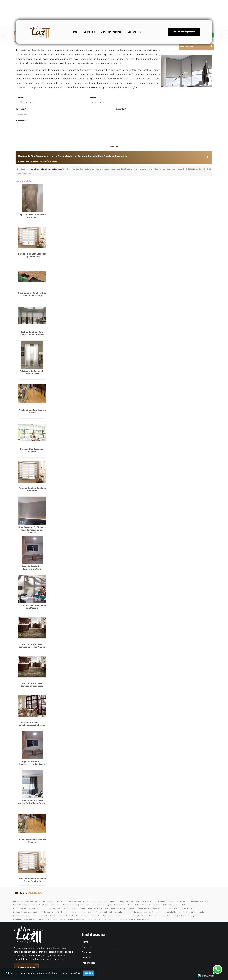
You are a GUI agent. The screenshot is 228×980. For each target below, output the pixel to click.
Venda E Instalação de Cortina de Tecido (133, 919)
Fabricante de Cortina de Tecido (148, 905)
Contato (132, 32)
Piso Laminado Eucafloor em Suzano (32, 411)
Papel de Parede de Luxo (98, 908)
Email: (94, 98)
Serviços (86, 952)
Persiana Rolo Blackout (171, 912)
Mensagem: (22, 120)
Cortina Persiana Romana (198, 901)
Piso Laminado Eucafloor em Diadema (32, 841)
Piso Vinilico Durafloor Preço (25, 919)
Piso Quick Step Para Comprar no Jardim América (32, 646)
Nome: (22, 98)
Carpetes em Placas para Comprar (27, 901)
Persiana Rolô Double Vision (25, 916)
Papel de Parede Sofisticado (180, 908)
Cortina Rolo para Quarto (73, 905)
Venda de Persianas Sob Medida (101, 919)
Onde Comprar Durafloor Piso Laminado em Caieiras (32, 294)
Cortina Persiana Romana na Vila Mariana (32, 607)
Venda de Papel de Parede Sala (73, 919)
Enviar (114, 147)
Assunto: (121, 109)
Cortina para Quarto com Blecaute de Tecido (135, 901)
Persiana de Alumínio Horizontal (54, 912)
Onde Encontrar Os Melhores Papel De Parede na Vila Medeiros (32, 530)
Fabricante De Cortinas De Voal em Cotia (32, 372)
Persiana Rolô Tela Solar (69, 916)
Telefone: (21, 109)
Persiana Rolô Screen (47, 916)
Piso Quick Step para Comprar (184, 916)
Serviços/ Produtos (111, 32)
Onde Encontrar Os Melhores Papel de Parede (66, 908)
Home (74, 32)
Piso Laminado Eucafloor (136, 916)
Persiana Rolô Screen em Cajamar (32, 450)
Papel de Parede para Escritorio (123, 908)
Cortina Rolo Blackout (22, 905)
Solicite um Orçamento (184, 32)
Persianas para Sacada (90, 916)
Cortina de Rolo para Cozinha (77, 901)
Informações (89, 963)
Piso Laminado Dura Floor (113, 916)
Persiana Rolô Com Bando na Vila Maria (32, 489)
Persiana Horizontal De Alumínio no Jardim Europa (32, 724)
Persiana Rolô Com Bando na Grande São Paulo (32, 880)
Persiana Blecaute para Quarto (26, 912)
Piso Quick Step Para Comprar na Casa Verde (32, 685)
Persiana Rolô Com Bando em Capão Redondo (32, 255)
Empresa (87, 947)
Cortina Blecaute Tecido (53, 901)
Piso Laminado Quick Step (159, 916)
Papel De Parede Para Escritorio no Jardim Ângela (32, 763)
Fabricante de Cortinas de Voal (176, 905)
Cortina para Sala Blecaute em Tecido (170, 901)
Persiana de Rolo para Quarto (81, 912)
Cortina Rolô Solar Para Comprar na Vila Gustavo (32, 333)
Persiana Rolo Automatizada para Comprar (142, 912)
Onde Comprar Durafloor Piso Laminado (29, 908)
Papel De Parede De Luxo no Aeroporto (32, 216)
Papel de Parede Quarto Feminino (152, 908)
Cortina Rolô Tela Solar (123, 905)
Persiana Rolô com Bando (193, 912)
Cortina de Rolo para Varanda (103, 901)
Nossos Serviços (26, 967)
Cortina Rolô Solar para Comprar (99, 905)
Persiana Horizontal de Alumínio (109, 912)
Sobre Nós (89, 32)
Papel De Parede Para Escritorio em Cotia (32, 568)
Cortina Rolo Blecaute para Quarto (47, 905)
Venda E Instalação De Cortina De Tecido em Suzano (32, 802)
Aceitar (89, 973)
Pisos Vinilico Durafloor (48, 919)
